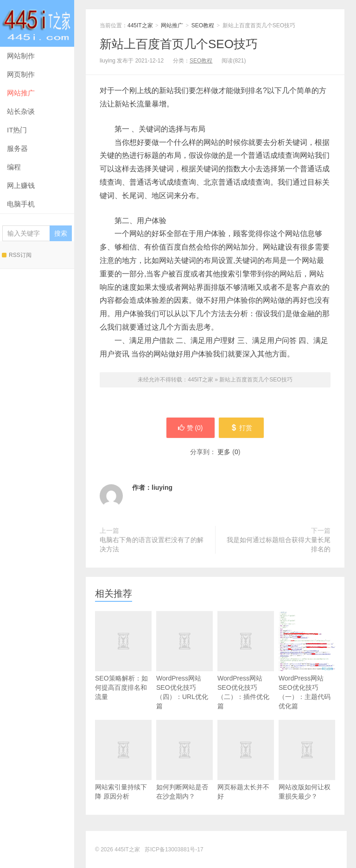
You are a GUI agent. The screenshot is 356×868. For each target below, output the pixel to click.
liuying (162, 487)
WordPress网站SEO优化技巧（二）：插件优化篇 (246, 674)
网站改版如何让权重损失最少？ (307, 773)
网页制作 (21, 74)
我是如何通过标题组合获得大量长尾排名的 (279, 544)
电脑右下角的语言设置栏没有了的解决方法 (152, 544)
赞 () (190, 428)
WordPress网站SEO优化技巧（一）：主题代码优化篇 (307, 660)
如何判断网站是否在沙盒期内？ (184, 773)
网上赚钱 (21, 185)
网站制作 (21, 56)
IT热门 (17, 130)
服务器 (17, 148)
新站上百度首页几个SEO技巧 (179, 44)
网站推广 (21, 93)
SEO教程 (203, 25)
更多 (224, 452)
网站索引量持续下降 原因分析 (123, 773)
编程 (14, 167)
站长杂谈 (21, 111)
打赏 (242, 428)
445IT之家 (37, 23)
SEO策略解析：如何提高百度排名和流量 (123, 669)
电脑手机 (21, 204)
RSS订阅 (17, 255)
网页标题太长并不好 (246, 773)
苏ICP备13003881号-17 (174, 849)
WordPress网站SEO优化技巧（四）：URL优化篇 (184, 674)
